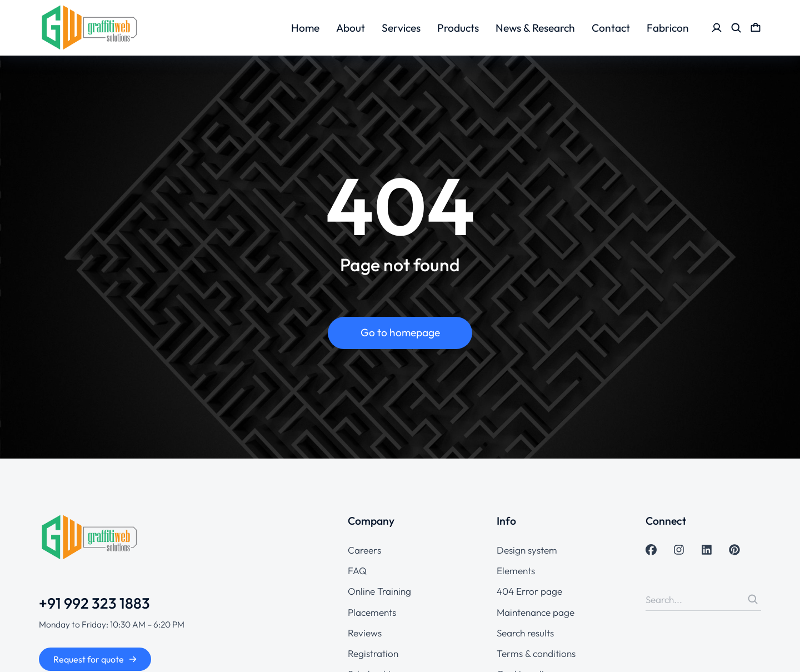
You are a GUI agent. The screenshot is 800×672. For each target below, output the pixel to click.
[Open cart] (756, 28)
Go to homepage (400, 332)
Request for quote (95, 659)
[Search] (753, 599)
